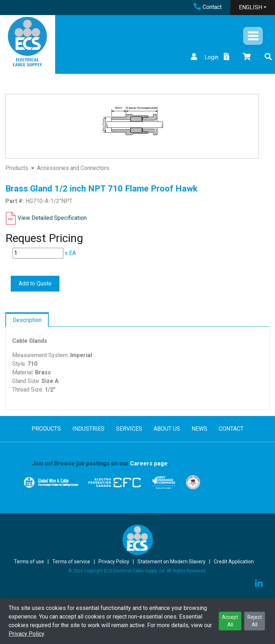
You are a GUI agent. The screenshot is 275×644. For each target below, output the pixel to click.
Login (204, 57)
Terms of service (71, 562)
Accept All (230, 621)
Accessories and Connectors (73, 168)
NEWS (199, 429)
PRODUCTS (46, 429)
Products (17, 168)
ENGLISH (250, 7)
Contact (208, 7)
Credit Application (234, 562)
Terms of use (29, 562)
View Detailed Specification (52, 218)
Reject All (255, 621)
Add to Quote (35, 283)
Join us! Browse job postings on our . (100, 463)
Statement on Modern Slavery (172, 562)
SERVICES (129, 429)
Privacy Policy (26, 634)
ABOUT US (167, 429)
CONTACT (231, 429)
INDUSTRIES (88, 429)
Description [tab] (27, 320)
